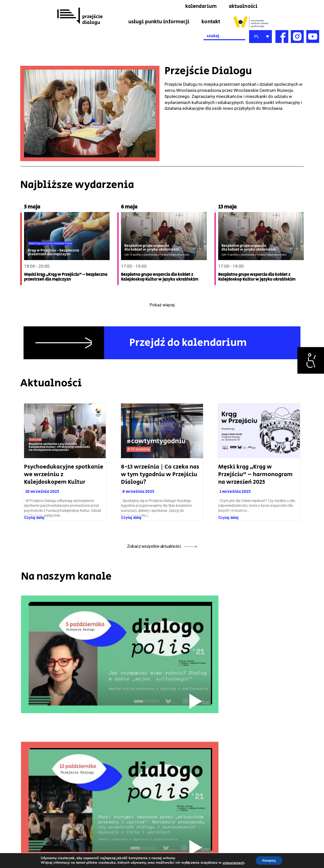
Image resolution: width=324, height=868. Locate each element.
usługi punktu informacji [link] (159, 22)
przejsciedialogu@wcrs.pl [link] (21, 849)
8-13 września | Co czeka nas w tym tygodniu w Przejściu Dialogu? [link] (160, 475)
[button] (26, 114)
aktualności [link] (243, 6)
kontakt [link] (211, 22)
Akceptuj (269, 860)
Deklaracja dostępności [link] (302, 833)
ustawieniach (232, 862)
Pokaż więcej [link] (162, 305)
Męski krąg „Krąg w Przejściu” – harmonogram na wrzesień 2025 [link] (255, 475)
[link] (311, 360)
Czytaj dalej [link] (34, 518)
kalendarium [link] (201, 6)
